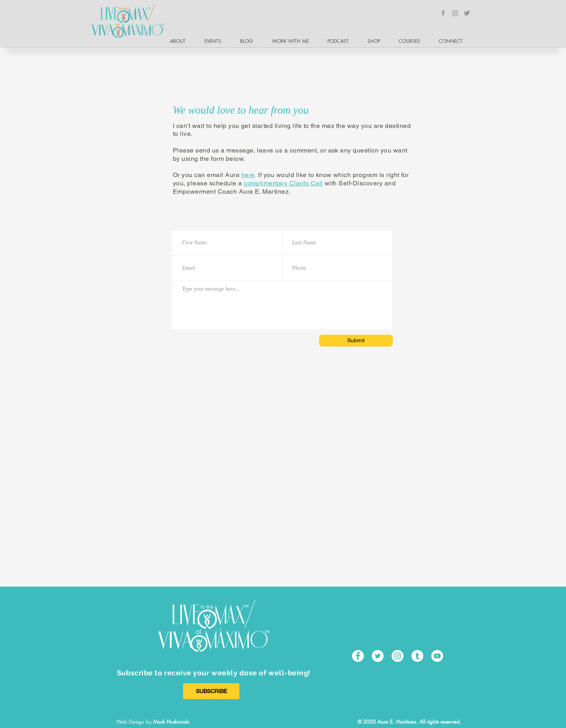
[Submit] (356, 341)
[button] (454, 41)
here (248, 175)
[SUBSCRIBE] (211, 691)
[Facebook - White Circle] (358, 656)
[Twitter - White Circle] (378, 656)
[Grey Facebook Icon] (443, 13)
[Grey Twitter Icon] (467, 13)
